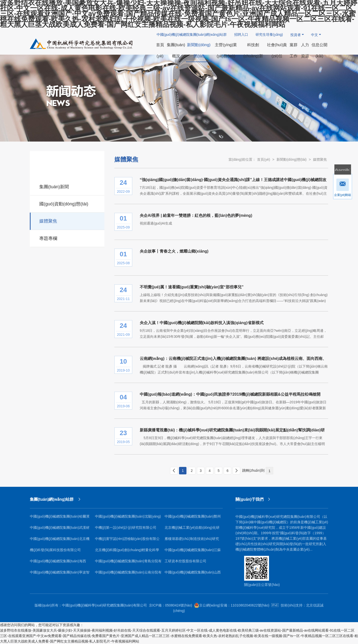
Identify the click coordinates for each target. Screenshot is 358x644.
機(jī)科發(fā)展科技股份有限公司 (55, 550)
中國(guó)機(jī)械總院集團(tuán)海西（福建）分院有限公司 (58, 563)
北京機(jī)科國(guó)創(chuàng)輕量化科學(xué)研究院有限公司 (127, 552)
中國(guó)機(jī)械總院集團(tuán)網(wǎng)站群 (192, 35)
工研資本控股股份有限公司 (185, 561)
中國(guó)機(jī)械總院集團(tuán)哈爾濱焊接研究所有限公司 (60, 518)
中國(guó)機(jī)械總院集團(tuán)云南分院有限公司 (128, 574)
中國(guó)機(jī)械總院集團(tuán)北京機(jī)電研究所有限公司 (60, 541)
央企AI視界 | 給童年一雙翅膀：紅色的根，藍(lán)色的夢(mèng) (196, 215)
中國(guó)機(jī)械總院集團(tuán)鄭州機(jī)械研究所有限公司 (193, 518)
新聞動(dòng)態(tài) (291, 159)
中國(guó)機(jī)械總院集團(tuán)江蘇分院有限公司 (193, 552)
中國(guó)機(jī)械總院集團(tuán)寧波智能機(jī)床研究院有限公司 (60, 574)
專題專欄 (67, 238)
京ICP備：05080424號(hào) (171, 605)
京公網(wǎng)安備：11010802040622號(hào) (232, 605)
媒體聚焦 (67, 220)
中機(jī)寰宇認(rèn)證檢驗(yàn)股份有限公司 (127, 541)
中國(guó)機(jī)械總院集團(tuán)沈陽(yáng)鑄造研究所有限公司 (128, 518)
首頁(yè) (264, 159)
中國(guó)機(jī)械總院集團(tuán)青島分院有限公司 (128, 563)
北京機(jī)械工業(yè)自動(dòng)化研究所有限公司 (192, 529)
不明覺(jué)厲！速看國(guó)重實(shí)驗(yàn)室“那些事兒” (192, 287)
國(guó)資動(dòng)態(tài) (67, 203)
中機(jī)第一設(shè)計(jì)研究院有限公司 (126, 528)
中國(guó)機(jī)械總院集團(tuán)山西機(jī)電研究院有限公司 (193, 574)
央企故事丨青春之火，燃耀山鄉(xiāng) (174, 251)
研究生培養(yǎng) (269, 35)
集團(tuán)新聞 (67, 186)
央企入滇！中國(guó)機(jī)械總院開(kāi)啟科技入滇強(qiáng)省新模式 (202, 323)
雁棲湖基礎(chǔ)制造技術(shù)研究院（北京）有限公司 (192, 541)
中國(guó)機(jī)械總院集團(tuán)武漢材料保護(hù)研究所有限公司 (60, 529)
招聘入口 (241, 35)
